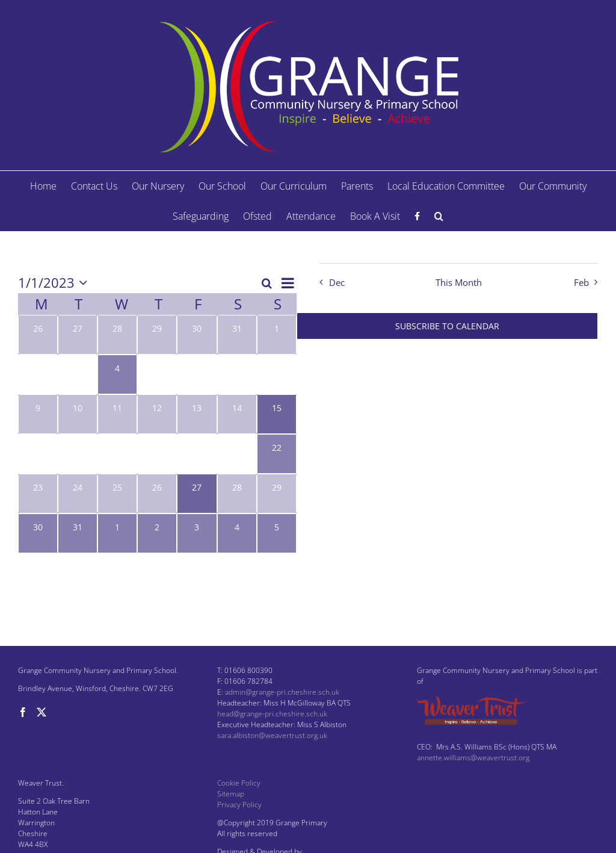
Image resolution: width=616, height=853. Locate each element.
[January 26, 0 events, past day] (157, 494)
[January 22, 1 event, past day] (277, 454)
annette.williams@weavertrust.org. (474, 758)
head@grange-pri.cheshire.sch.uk (272, 714)
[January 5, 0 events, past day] (157, 374)
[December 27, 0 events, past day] (78, 335)
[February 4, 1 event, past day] (237, 533)
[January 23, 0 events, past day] (38, 494)
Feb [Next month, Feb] (581, 283)
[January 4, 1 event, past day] (117, 374)
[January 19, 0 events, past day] (157, 454)
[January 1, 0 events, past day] (277, 335)
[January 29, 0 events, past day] (277, 494)
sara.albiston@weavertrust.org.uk (272, 735)
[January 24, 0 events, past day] (78, 494)
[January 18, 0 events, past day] (117, 454)
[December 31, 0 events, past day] (237, 335)
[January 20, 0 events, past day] (197, 454)
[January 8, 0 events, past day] (277, 374)
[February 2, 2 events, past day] (157, 533)
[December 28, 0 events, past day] (117, 335)
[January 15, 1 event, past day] (277, 414)
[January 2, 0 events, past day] (38, 374)
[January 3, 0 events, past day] (78, 374)
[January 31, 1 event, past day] (78, 533)
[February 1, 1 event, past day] (117, 533)
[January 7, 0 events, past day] (237, 374)
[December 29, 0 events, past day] (157, 335)
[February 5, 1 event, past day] (277, 533)
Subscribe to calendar (447, 326)
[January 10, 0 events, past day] (78, 414)
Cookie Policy (239, 783)
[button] (439, 216)
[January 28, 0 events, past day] (237, 494)
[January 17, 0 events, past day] (78, 454)
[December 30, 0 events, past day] (197, 335)
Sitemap (231, 794)
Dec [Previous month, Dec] (337, 283)
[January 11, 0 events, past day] (117, 414)
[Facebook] (23, 712)
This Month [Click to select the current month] (459, 283)
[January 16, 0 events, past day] (38, 454)
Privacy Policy (239, 805)
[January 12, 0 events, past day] (157, 414)
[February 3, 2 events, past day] (197, 533)
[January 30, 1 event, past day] (38, 533)
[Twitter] (42, 712)
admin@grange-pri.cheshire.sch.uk (282, 692)
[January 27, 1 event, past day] (197, 494)
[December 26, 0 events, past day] (38, 335)
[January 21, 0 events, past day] (237, 454)
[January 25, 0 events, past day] (117, 494)
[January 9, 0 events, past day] (38, 414)
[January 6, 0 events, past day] (197, 374)
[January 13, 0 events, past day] (197, 414)
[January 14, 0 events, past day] (237, 414)
